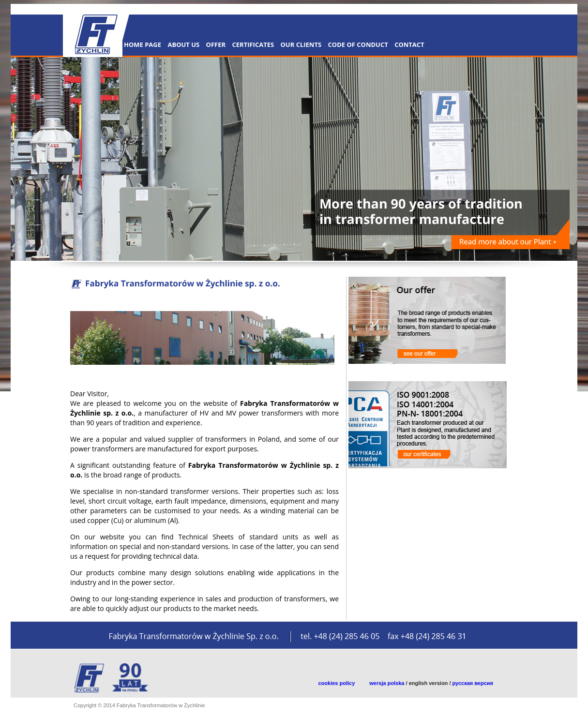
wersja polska (387, 683)
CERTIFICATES (253, 45)
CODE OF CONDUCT (358, 45)
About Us (183, 45)
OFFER (216, 45)
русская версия (473, 683)
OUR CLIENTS (301, 45)
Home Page (143, 45)
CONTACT (409, 45)
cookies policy (337, 683)
